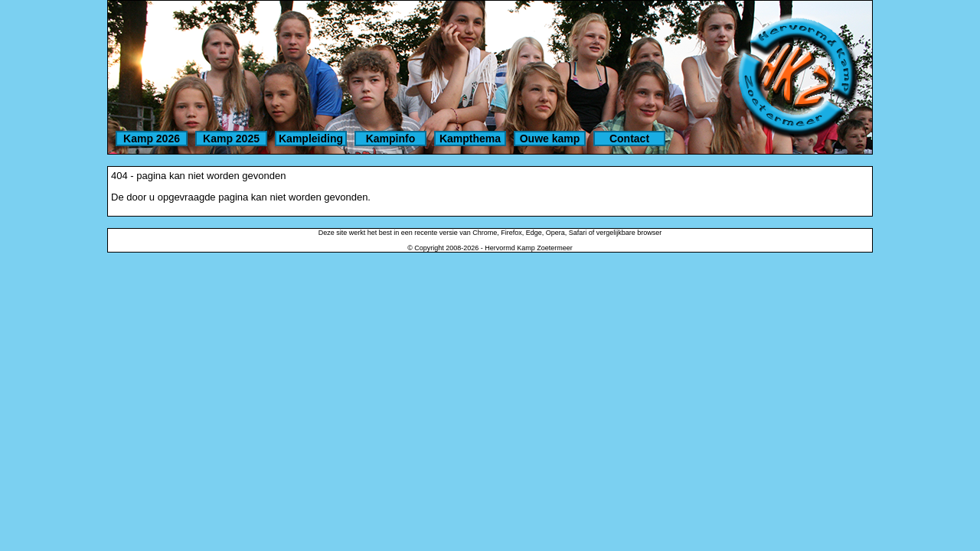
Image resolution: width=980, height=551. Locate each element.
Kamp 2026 (152, 139)
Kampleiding (311, 139)
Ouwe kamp (550, 139)
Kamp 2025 (231, 139)
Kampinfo (391, 139)
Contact (629, 139)
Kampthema (470, 139)
